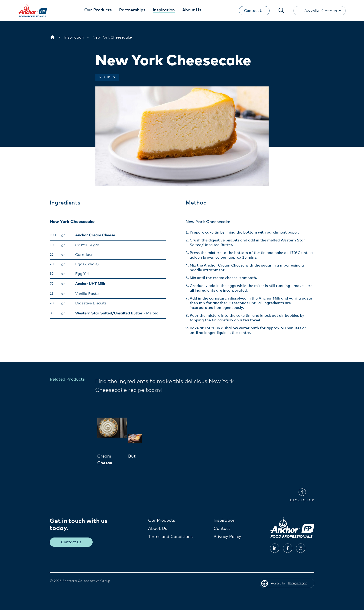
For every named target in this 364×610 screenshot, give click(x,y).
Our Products (162, 520)
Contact (222, 528)
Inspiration (224, 520)
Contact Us (254, 11)
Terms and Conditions (170, 537)
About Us (158, 528)
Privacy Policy (227, 537)
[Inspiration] (74, 37)
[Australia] (52, 37)
